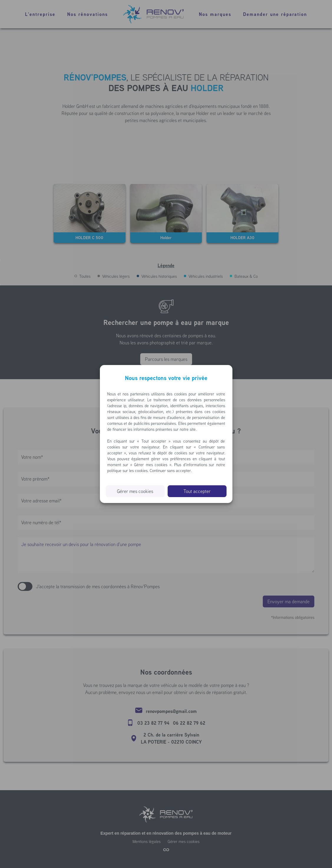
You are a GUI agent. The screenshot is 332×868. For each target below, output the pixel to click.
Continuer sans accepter (170, 471)
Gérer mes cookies (135, 491)
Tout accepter (197, 491)
